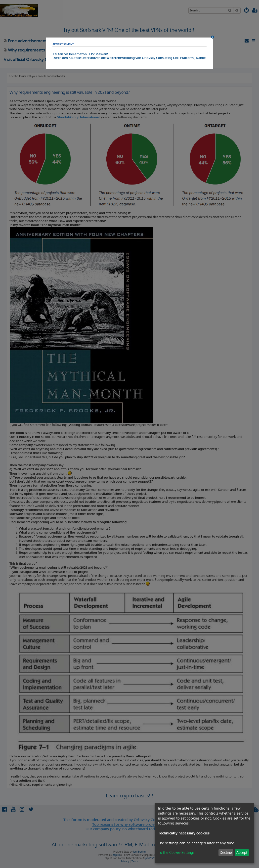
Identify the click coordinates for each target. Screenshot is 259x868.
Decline (226, 852)
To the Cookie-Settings (176, 852)
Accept (242, 852)
